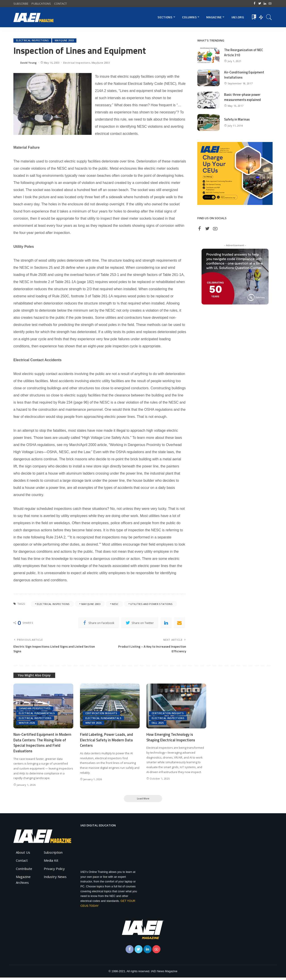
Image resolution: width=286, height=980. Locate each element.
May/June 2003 (64, 41)
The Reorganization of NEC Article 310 (244, 52)
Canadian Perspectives (35, 710)
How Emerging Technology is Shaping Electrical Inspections (171, 739)
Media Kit (51, 863)
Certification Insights (101, 715)
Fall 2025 (158, 725)
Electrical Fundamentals (37, 715)
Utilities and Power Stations (151, 604)
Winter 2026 (27, 725)
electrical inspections (53, 604)
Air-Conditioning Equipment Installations (245, 75)
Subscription (53, 855)
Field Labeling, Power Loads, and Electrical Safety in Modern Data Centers (107, 742)
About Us (23, 855)
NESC (115, 604)
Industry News (55, 879)
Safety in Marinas (237, 119)
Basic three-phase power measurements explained (243, 97)
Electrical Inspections (32, 41)
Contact (22, 863)
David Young (29, 63)
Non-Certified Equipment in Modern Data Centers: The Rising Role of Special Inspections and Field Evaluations (43, 744)
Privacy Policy (54, 871)
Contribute (24, 871)
